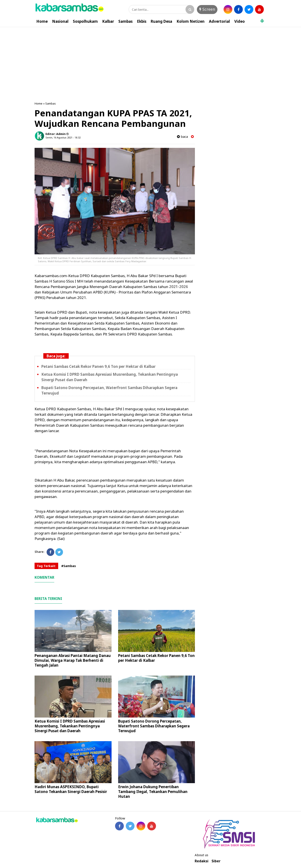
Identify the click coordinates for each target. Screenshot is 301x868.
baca (182, 137)
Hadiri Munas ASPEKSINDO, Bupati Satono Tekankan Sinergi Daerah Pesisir (71, 789)
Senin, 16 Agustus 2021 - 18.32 (63, 137)
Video (240, 21)
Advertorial (219, 21)
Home (42, 21)
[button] (262, 19)
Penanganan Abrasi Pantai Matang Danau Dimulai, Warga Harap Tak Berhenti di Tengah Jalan (73, 660)
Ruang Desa (161, 21)
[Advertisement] (150, 60)
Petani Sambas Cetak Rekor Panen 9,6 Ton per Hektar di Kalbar (98, 366)
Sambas (125, 21)
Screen (207, 9)
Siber (216, 861)
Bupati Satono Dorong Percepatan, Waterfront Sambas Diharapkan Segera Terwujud (154, 726)
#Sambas (69, 566)
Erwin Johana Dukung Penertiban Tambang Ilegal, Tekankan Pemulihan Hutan (153, 792)
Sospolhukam (85, 21)
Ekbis (142, 21)
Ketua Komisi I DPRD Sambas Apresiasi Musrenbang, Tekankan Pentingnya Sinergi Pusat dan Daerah (70, 726)
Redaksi (202, 861)
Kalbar (108, 21)
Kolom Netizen (191, 21)
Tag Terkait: (46, 566)
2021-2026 (178, 287)
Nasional (60, 21)
